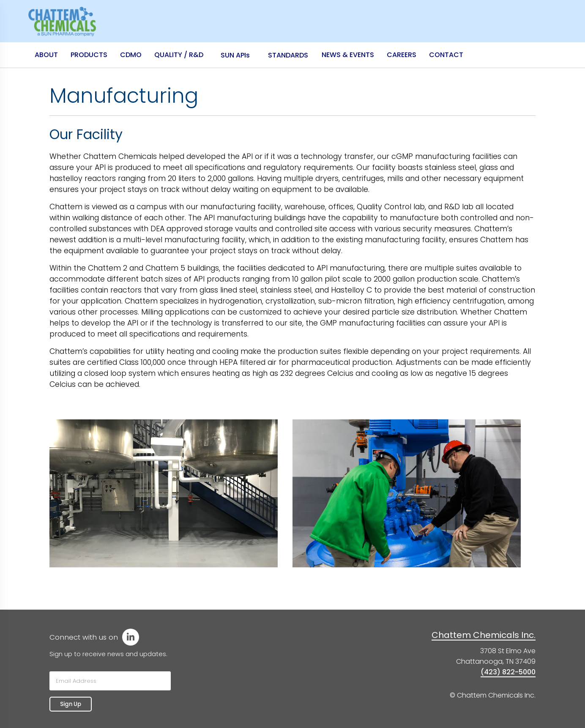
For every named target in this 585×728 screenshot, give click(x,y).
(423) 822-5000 (508, 672)
